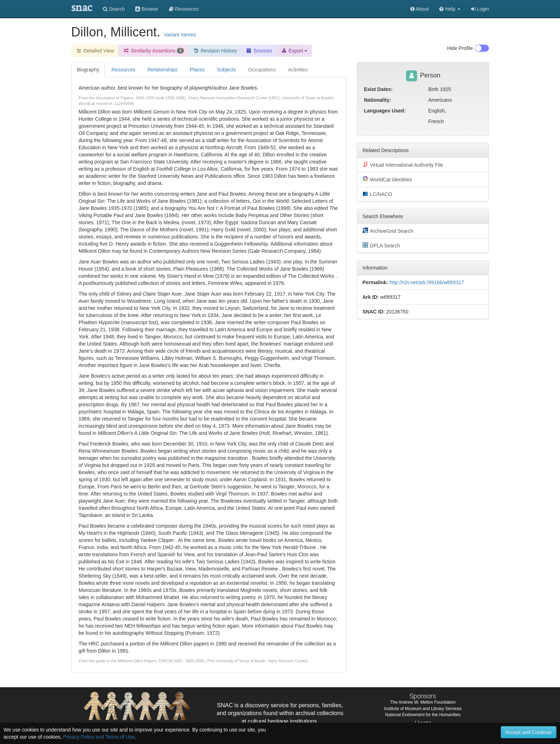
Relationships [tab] (162, 70)
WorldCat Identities (387, 179)
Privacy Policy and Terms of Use (99, 737)
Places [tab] (197, 70)
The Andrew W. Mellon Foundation (423, 702)
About (420, 9)
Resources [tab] (123, 70)
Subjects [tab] (226, 70)
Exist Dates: (378, 89)
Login (480, 9)
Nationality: (377, 100)
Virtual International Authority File (403, 165)
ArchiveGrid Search (388, 231)
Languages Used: (385, 111)
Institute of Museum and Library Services (423, 709)
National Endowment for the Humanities (423, 715)
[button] (450, 9)
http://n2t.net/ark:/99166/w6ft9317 (427, 282)
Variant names (180, 35)
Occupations (262, 70)
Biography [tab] (88, 70)
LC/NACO (377, 194)
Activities (298, 70)
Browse (147, 9)
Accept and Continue (529, 732)
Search (114, 9)
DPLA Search (381, 245)
